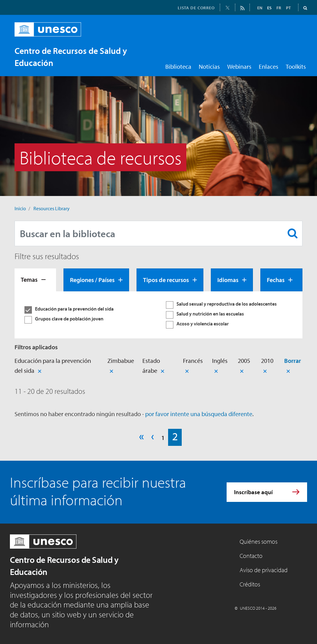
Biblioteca (178, 66)
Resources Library (52, 208)
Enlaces (269, 66)
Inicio (20, 208)
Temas (29, 279)
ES (269, 8)
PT (288, 8)
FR (279, 8)
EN (260, 8)
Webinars (239, 66)
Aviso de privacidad (264, 570)
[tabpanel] (158, 315)
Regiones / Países (92, 280)
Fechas (276, 280)
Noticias (209, 66)
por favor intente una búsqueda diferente (199, 414)
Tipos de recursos (166, 280)
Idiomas (228, 280)
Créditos (250, 584)
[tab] (35, 280)
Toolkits (296, 66)
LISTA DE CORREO (196, 8)
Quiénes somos (258, 541)
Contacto (251, 556)
